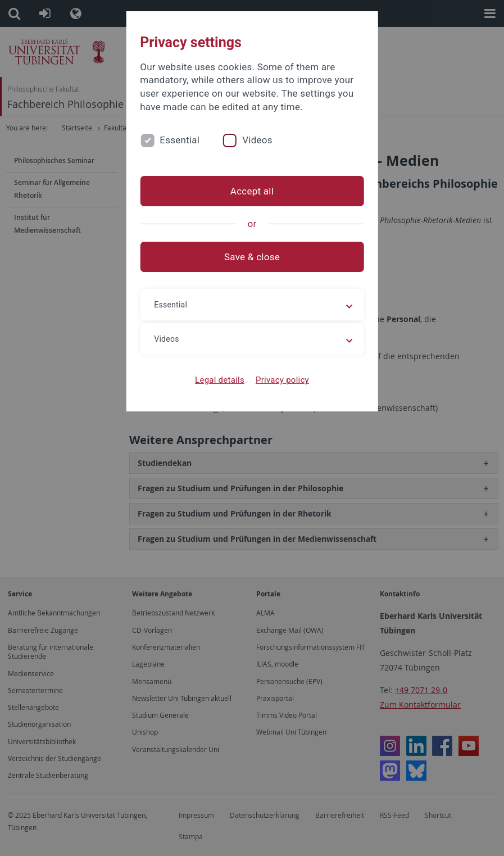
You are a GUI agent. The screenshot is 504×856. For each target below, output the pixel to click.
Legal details (220, 380)
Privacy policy (282, 380)
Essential (180, 140)
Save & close (252, 257)
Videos (257, 140)
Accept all (252, 191)
